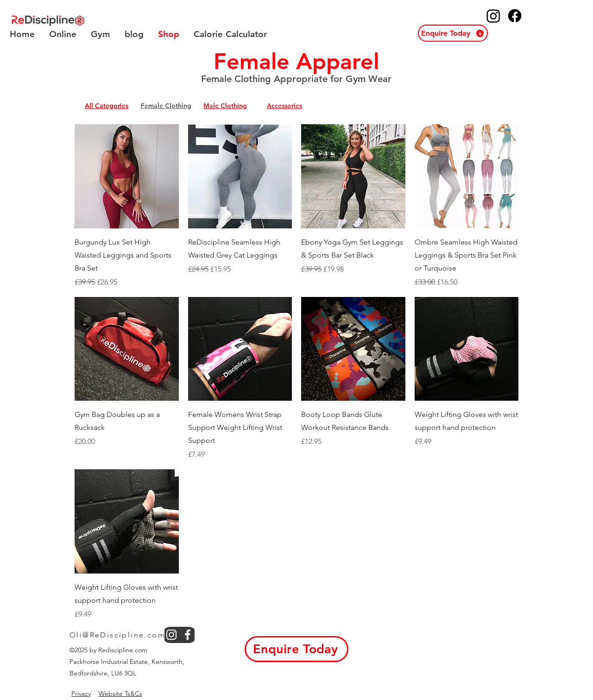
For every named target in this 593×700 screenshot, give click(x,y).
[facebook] (188, 635)
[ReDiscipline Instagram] (493, 16)
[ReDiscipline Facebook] (515, 16)
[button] (453, 33)
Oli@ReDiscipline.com (117, 635)
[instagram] (171, 635)
